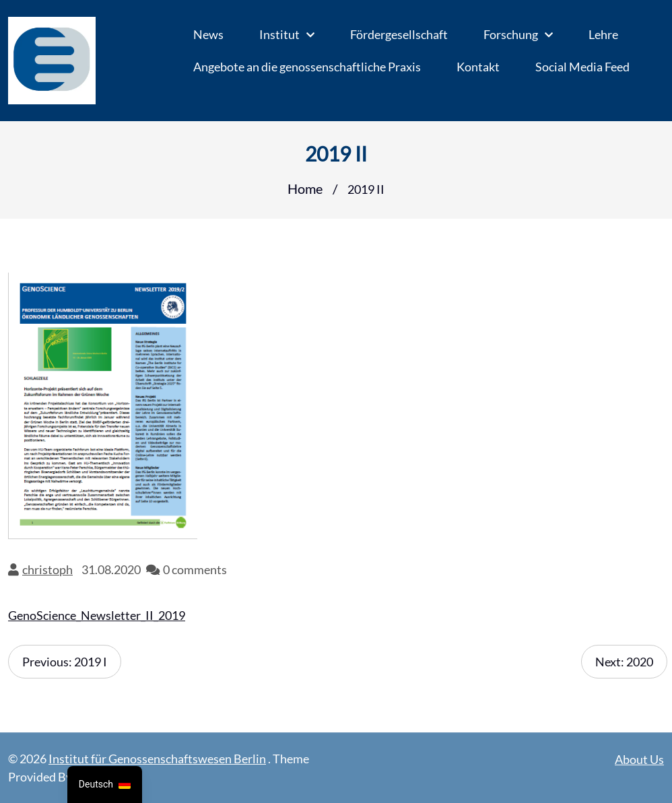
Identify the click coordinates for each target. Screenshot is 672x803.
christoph (47, 569)
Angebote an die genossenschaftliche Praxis (307, 67)
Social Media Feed (582, 67)
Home (305, 188)
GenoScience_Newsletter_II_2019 (97, 615)
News (208, 34)
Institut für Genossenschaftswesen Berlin (157, 759)
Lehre (603, 34)
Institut (279, 34)
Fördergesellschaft (399, 34)
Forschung (511, 34)
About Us (639, 759)
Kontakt (478, 67)
